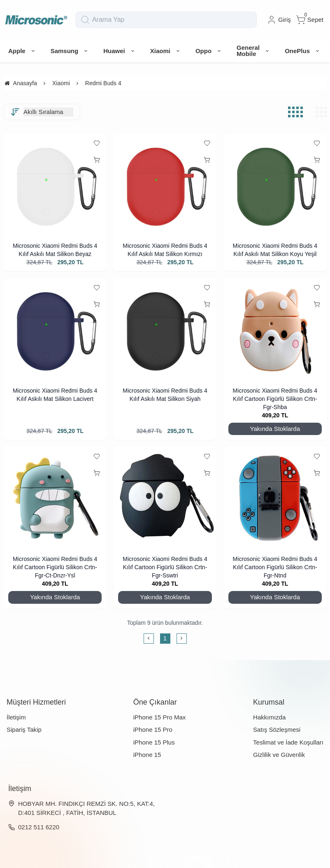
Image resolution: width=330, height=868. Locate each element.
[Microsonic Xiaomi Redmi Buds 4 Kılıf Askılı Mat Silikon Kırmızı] (165, 185)
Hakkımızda (269, 717)
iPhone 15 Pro (153, 730)
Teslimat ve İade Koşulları (288, 742)
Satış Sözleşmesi (277, 730)
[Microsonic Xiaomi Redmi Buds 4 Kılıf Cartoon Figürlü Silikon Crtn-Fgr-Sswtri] (165, 498)
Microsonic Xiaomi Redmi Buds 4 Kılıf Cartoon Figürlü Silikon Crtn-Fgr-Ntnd (275, 567)
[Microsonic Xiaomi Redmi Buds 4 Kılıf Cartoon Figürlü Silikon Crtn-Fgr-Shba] (275, 329)
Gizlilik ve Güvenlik (279, 755)
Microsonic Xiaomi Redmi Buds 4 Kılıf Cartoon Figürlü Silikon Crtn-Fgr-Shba (275, 399)
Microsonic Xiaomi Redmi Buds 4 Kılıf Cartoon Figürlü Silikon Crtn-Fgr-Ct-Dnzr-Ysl (55, 567)
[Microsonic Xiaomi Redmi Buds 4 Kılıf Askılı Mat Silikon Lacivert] (55, 329)
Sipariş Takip (24, 730)
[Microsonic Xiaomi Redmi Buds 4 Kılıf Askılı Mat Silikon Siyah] (165, 329)
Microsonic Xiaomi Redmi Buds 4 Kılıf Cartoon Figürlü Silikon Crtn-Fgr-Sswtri (165, 567)
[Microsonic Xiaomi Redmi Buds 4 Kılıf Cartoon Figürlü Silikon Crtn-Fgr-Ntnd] (275, 498)
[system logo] (36, 20)
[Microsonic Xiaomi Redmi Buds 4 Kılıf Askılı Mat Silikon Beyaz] (55, 185)
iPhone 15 (147, 755)
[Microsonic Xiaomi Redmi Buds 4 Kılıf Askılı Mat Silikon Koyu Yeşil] (275, 185)
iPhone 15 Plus (154, 742)
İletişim (16, 717)
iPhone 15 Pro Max (160, 717)
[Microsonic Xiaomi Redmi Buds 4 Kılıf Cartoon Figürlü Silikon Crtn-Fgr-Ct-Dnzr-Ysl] (55, 498)
